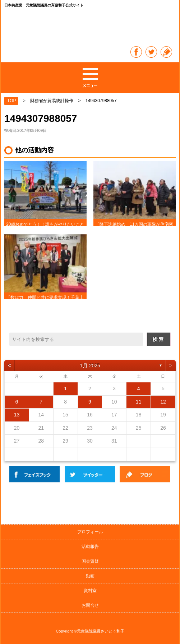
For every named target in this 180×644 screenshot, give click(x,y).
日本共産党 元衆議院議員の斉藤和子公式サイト (90, 28)
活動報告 (90, 547)
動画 (90, 576)
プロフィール (90, 532)
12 (163, 402)
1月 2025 (90, 366)
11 (139, 402)
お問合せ (90, 605)
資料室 (90, 591)
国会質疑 (90, 561)
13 (17, 415)
